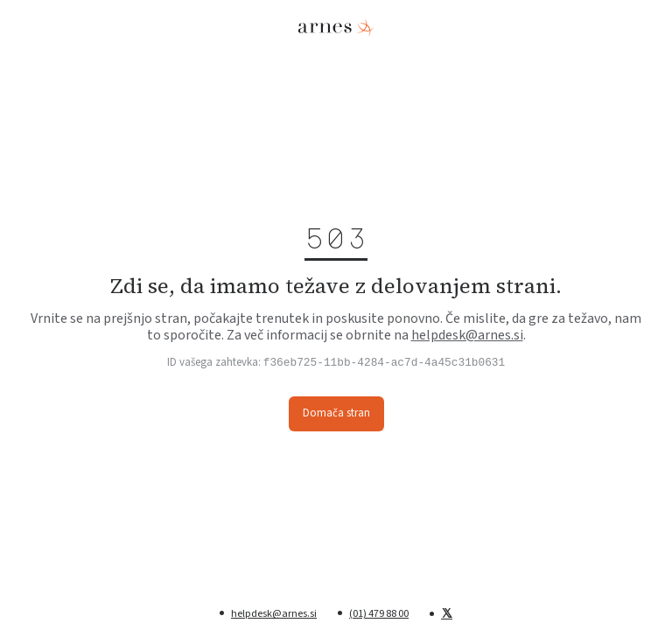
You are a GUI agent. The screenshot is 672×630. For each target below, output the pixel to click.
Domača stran (336, 413)
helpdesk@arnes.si (467, 335)
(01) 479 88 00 (379, 613)
